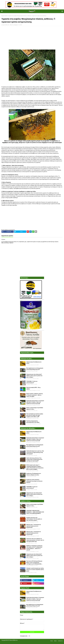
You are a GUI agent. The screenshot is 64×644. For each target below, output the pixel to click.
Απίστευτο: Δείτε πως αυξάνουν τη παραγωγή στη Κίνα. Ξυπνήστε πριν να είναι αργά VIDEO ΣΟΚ (35, 540)
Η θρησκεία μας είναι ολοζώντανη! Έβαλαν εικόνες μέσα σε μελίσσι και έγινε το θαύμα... (34, 376)
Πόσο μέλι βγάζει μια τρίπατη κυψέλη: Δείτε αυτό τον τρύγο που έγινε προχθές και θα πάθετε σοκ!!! (35, 415)
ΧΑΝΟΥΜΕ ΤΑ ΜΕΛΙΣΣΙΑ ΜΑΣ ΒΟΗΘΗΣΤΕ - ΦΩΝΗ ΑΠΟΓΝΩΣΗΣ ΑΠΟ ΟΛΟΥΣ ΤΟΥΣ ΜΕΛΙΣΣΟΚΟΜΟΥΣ (35, 512)
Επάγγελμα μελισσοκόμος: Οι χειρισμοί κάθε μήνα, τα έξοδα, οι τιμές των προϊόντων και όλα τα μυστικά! (35, 402)
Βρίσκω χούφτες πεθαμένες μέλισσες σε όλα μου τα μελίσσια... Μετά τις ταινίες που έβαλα (35, 395)
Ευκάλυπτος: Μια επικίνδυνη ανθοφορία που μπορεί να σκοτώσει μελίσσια (34, 481)
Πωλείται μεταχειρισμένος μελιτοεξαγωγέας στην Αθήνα (33, 422)
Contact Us (60, 641)
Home (52, 641)
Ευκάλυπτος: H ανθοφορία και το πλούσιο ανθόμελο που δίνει (34, 474)
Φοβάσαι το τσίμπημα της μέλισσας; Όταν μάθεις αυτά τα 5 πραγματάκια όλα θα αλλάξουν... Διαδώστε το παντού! (34, 548)
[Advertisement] (32, 38)
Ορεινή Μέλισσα (6, 25)
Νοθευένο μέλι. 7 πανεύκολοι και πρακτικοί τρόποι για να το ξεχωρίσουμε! (34, 526)
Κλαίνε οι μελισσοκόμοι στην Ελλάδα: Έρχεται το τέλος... (35, 408)
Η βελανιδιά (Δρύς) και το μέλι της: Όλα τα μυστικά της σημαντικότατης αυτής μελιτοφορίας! (35, 452)
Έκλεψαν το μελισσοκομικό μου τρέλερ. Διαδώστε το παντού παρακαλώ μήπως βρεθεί (35, 570)
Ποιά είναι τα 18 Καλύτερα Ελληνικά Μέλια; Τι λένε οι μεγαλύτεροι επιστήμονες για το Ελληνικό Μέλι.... (34, 563)
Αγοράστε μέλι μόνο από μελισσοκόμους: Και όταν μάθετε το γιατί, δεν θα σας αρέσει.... (34, 519)
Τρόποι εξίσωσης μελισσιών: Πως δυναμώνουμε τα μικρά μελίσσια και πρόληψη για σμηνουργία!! (34, 459)
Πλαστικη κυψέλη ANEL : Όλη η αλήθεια (33, 388)
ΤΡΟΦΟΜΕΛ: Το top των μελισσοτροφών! (32, 382)
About (55, 641)
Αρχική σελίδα (5, 16)
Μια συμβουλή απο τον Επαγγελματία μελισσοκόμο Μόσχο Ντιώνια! (35, 369)
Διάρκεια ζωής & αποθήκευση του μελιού (34, 363)
